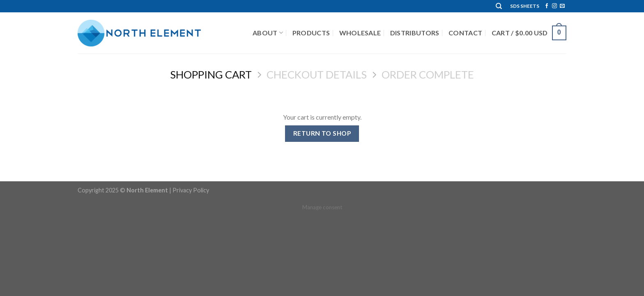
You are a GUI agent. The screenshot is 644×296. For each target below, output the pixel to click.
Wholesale (360, 33)
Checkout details (317, 74)
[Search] (499, 6)
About (268, 33)
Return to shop (322, 133)
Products (311, 33)
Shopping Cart (211, 74)
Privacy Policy (191, 190)
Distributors (415, 33)
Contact (465, 33)
